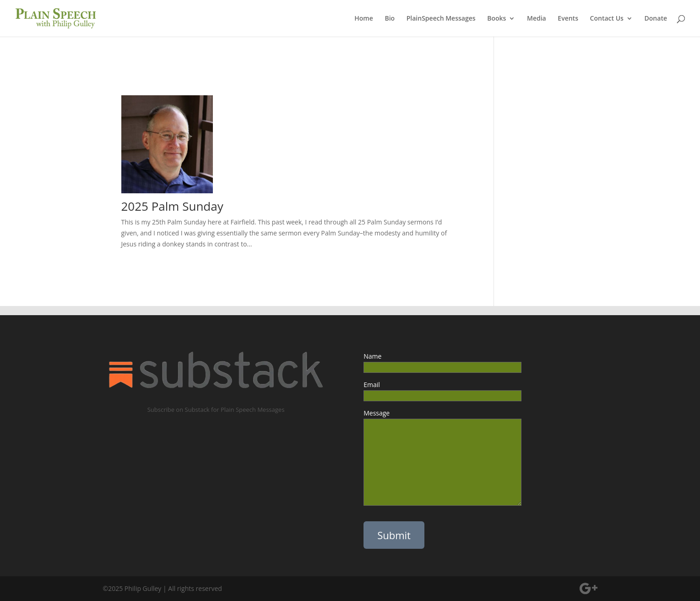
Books (497, 19)
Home (364, 19)
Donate (656, 19)
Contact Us (607, 19)
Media (537, 19)
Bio (390, 19)
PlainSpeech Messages (441, 19)
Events (568, 19)
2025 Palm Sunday (172, 206)
